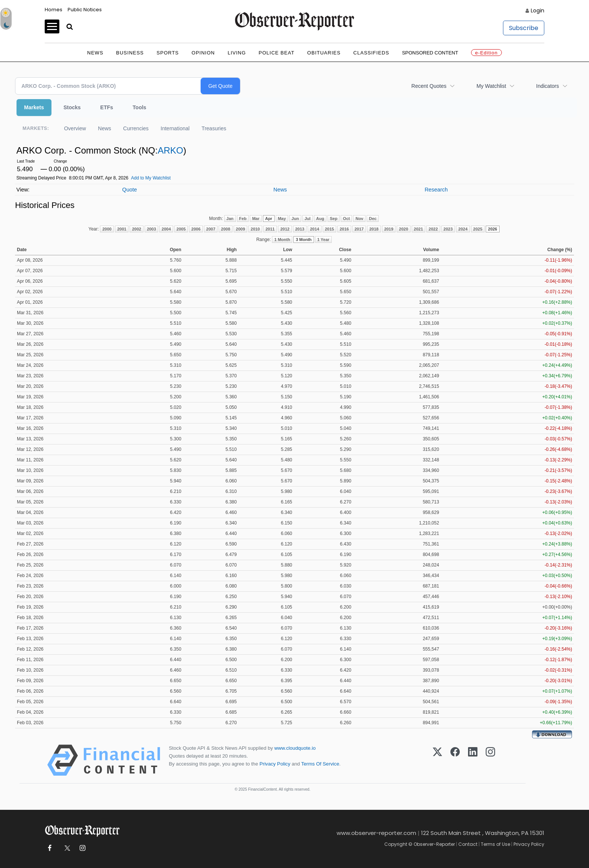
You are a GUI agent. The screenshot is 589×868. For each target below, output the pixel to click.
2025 (478, 229)
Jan (230, 219)
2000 (107, 229)
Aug (320, 219)
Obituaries (324, 53)
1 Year (323, 240)
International (175, 128)
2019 (389, 229)
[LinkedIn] (473, 760)
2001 (122, 229)
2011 (270, 229)
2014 (314, 229)
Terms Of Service (320, 764)
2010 (255, 229)
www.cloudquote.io (295, 748)
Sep (334, 219)
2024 (463, 229)
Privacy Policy (275, 764)
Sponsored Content (430, 53)
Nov (359, 219)
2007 (211, 229)
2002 (136, 229)
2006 (196, 229)
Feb (243, 219)
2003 (151, 229)
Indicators (547, 86)
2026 (492, 229)
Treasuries (214, 128)
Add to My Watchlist (151, 178)
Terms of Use (495, 844)
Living (237, 53)
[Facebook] (455, 760)
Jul (308, 219)
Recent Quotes (429, 86)
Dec (373, 219)
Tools (139, 107)
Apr (269, 219)
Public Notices (85, 10)
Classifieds (372, 53)
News (95, 53)
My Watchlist (491, 86)
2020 (403, 229)
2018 (374, 229)
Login (538, 11)
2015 (329, 229)
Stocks (72, 107)
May (282, 219)
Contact (468, 844)
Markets (34, 107)
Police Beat (277, 53)
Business (130, 53)
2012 (285, 229)
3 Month (304, 240)
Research (436, 190)
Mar (256, 219)
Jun (295, 219)
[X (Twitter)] (437, 760)
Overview (75, 128)
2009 (240, 229)
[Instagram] (490, 760)
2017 (359, 229)
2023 (448, 229)
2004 (166, 229)
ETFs (107, 107)
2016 (344, 229)
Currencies (136, 128)
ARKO (171, 150)
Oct (346, 219)
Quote (129, 190)
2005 (181, 229)
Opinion (203, 53)
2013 (300, 229)
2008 (225, 229)
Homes (54, 10)
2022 (433, 229)
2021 (418, 229)
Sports (168, 53)
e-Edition (486, 53)
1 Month (282, 240)
